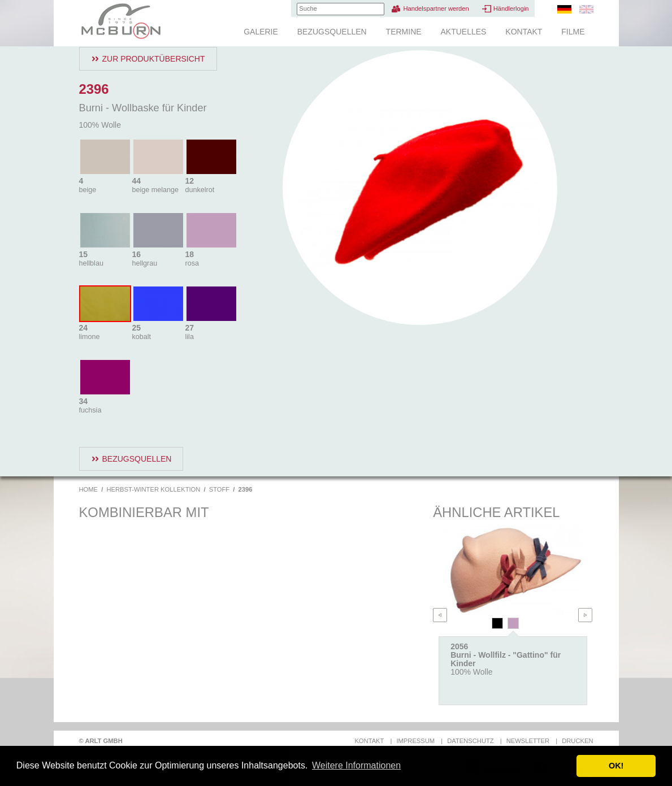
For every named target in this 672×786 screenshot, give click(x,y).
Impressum (415, 741)
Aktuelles (463, 32)
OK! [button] (616, 766)
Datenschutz (470, 741)
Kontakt (524, 32)
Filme (573, 32)
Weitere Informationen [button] (356, 765)
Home (89, 489)
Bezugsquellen (332, 32)
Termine (404, 32)
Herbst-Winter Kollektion (153, 489)
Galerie (261, 32)
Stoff (219, 489)
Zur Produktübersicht (154, 59)
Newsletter (528, 741)
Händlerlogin (511, 8)
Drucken (577, 741)
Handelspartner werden (436, 8)
